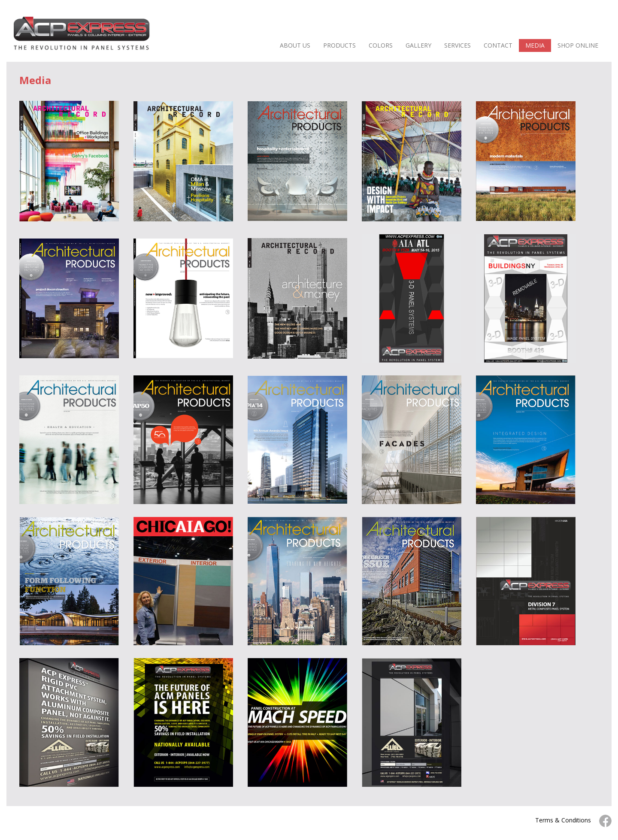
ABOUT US (295, 45)
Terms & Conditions (563, 820)
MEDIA (535, 45)
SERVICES (457, 45)
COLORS (381, 45)
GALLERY (418, 45)
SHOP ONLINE (578, 45)
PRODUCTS (339, 45)
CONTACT (498, 45)
